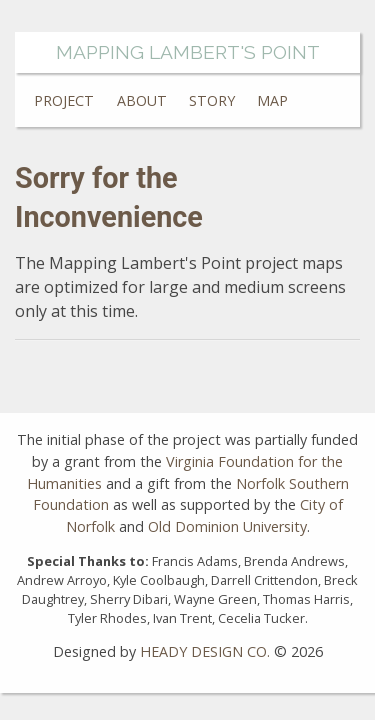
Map (272, 100)
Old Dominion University (227, 526)
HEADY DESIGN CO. (205, 651)
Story (212, 100)
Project (64, 100)
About (142, 100)
